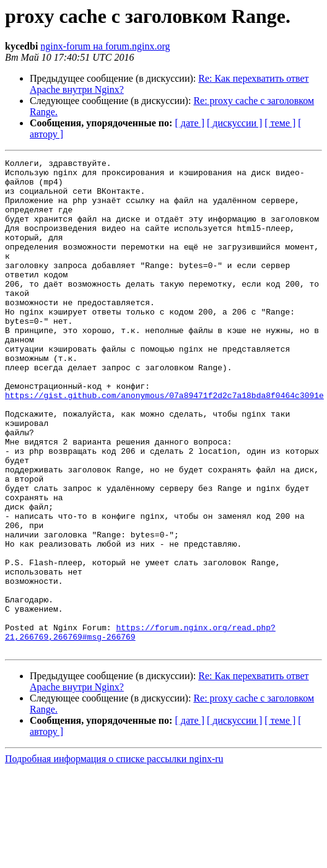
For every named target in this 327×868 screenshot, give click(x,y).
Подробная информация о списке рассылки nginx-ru (114, 857)
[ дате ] (190, 123)
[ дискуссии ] (234, 123)
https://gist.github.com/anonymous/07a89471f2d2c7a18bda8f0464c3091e (164, 443)
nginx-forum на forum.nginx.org (105, 46)
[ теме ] (280, 123)
